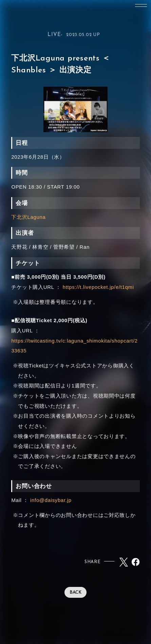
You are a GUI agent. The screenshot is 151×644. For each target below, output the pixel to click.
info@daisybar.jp (51, 500)
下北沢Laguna (28, 217)
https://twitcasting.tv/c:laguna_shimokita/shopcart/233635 (74, 346)
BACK (75, 593)
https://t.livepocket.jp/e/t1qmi (98, 287)
